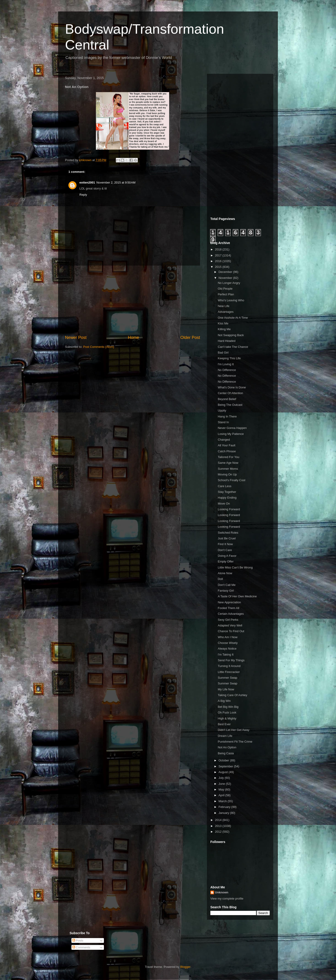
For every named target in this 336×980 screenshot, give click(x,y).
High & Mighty (227, 718)
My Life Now (226, 689)
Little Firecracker (229, 672)
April (222, 795)
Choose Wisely (228, 643)
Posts (78, 940)
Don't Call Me (227, 585)
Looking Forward (229, 509)
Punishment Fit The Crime (235, 742)
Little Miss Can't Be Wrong (235, 567)
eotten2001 (87, 183)
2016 (219, 261)
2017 (219, 255)
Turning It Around (229, 666)
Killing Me (224, 329)
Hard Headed (226, 341)
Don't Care (225, 550)
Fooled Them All (228, 608)
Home (134, 338)
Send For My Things (231, 660)
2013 (219, 826)
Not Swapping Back (231, 335)
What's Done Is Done (232, 387)
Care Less (224, 486)
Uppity (222, 410)
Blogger (185, 967)
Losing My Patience (231, 434)
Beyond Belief (227, 399)
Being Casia (226, 753)
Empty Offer (226, 561)
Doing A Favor (227, 556)
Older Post (190, 338)
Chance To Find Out (231, 631)
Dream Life (225, 736)
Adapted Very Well (230, 625)
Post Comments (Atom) (99, 347)
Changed (224, 440)
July (222, 778)
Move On (224, 504)
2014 (219, 820)
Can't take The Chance (233, 347)
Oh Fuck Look (227, 712)
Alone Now (225, 573)
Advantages (226, 312)
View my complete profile (227, 899)
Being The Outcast (230, 405)
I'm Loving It (226, 364)
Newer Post (76, 338)
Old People (225, 289)
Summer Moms (228, 469)
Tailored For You (228, 457)
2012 (219, 832)
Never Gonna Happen (232, 428)
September (226, 766)
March (223, 801)
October (224, 760)
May (222, 789)
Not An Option (227, 747)
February (225, 807)
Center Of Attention (230, 393)
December (226, 272)
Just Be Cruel (227, 538)
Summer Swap (227, 678)
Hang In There (227, 416)
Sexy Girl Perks (228, 620)
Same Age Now (228, 463)
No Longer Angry (229, 283)
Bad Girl (223, 353)
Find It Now (225, 544)
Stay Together (227, 492)
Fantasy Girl (226, 591)
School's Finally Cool (231, 480)
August (224, 772)
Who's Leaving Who (231, 300)
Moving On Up (227, 474)
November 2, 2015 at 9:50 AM (116, 183)
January (224, 813)
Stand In (223, 422)
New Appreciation (229, 602)
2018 (219, 249)
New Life (224, 306)
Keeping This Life (229, 358)
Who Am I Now (228, 637)
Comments (81, 947)
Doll (220, 579)
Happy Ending (227, 498)
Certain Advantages (231, 614)
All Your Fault (226, 445)
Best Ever (224, 724)
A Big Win (224, 701)
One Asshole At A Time (233, 318)
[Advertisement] (133, 300)
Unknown (222, 892)
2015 (219, 267)
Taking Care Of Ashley (232, 695)
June (222, 784)
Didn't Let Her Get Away (233, 730)
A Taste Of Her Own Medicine (237, 596)
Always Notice (227, 649)
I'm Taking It (226, 655)
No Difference (227, 370)
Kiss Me (223, 323)
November (226, 278)
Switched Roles (228, 533)
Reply (83, 195)
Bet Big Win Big (228, 707)
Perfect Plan (226, 294)
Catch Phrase (227, 451)
